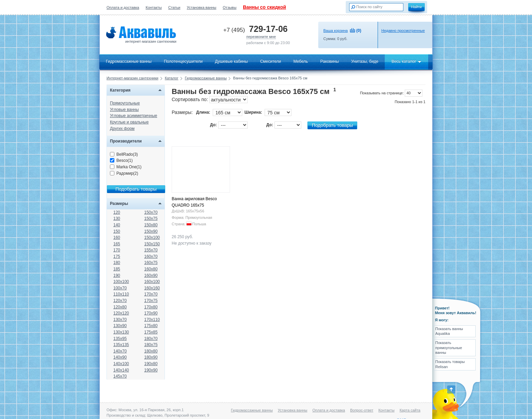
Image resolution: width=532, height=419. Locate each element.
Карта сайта (410, 410)
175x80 (151, 326)
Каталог (172, 78)
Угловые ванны (124, 110)
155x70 (151, 250)
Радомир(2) (124, 173)
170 (117, 250)
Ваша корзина (336, 31)
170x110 (152, 320)
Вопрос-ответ (362, 410)
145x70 (120, 376)
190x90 (151, 370)
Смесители (271, 61)
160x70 (151, 256)
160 (117, 237)
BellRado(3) (124, 154)
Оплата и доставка (123, 7)
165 (117, 244)
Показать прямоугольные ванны (449, 348)
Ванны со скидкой (264, 7)
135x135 (121, 345)
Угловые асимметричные (134, 116)
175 (117, 256)
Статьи (174, 7)
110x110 (121, 294)
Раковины (330, 61)
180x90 (151, 357)
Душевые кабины (232, 61)
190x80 (151, 364)
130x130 (121, 332)
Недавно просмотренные (403, 31)
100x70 (120, 288)
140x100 (121, 364)
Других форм (122, 129)
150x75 (151, 218)
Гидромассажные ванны (129, 61)
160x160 (152, 288)
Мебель (301, 61)
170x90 (151, 313)
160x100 (152, 282)
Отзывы (230, 7)
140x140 (121, 370)
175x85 (151, 332)
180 (117, 263)
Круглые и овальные (129, 122)
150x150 (152, 244)
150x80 (151, 225)
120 (117, 212)
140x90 (120, 357)
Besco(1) (121, 160)
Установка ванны (202, 7)
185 (117, 269)
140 (117, 225)
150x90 (151, 231)
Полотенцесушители (183, 61)
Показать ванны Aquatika (449, 331)
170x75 (151, 301)
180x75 (151, 345)
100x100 (121, 282)
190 (117, 275)
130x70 (120, 320)
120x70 (120, 301)
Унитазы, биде (365, 61)
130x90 (120, 326)
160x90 (151, 275)
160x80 (151, 269)
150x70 (151, 212)
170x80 (151, 307)
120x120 (121, 313)
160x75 (151, 263)
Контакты (154, 7)
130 (117, 218)
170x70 (151, 294)
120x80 (120, 307)
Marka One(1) (126, 167)
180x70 (151, 339)
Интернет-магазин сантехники (132, 78)
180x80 (151, 351)
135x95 (120, 339)
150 (117, 231)
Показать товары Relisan (450, 364)
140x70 (120, 351)
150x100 (152, 237)
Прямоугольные (125, 103)
